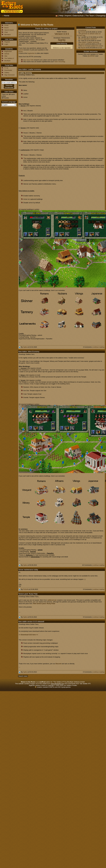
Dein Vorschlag (60, 62)
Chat (6, 32)
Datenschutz (78, 16)
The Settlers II (9, 58)
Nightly (62, 40)
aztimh (83, 44)
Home (7, 16)
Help (61, 16)
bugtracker (31, 53)
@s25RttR (91, 56)
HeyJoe (83, 47)
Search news (23, 676)
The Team (90, 16)
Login (6, 44)
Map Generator (10, 75)
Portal (6, 25)
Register (7, 42)
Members (8, 35)
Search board (9, 30)
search (21, 50)
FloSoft (83, 32)
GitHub (7, 54)
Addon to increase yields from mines (90, 46)
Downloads (8, 70)
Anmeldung (82, 30)
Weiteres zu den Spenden (62, 48)
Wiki (6, 56)
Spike (25, 347)
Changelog (101, 16)
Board (6, 28)
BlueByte (7, 61)
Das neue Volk (28, 60)
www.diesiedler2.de (57, 684)
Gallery (7, 73)
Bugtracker (8, 51)
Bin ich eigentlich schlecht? (87, 39)
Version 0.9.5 (62, 34)
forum (21, 52)
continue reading (99, 347)
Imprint (68, 16)
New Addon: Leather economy (88, 42)
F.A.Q (6, 68)
